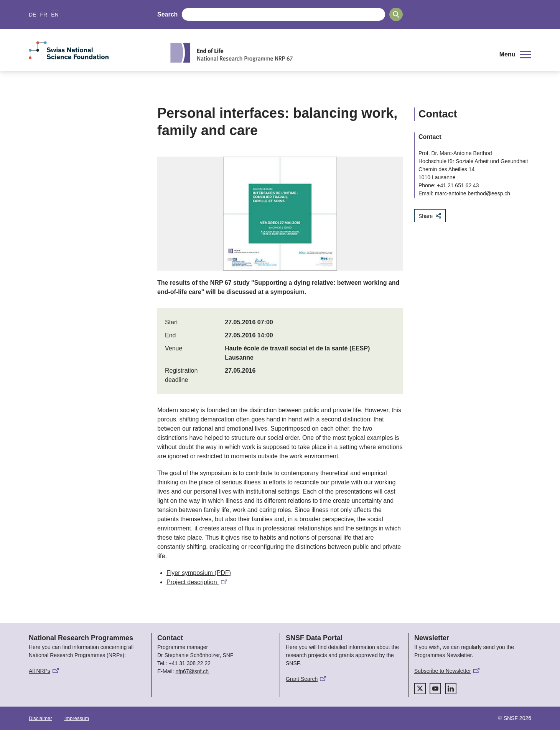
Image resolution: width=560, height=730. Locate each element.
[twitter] (420, 689)
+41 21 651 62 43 (458, 185)
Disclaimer (40, 718)
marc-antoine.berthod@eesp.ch (473, 193)
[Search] (396, 14)
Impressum (77, 718)
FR (44, 15)
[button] (515, 55)
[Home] (328, 53)
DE (32, 15)
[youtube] (435, 689)
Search (167, 14)
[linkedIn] (451, 689)
